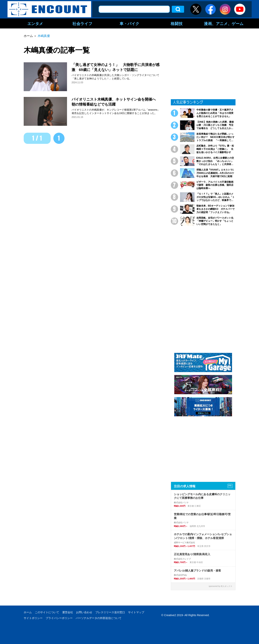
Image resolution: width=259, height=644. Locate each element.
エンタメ (35, 23)
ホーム (28, 612)
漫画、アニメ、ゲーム (224, 23)
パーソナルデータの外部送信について (99, 618)
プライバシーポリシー (59, 618)
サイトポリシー (33, 618)
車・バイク (129, 23)
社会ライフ (82, 23)
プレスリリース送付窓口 (110, 612)
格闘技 (177, 23)
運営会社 (68, 612)
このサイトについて (47, 612)
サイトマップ (136, 612)
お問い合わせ (84, 612)
